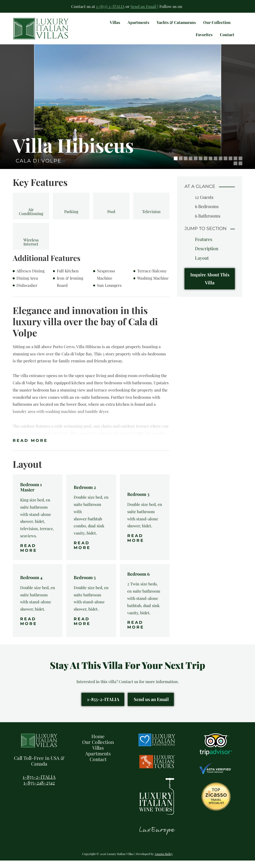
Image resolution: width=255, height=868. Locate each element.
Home (98, 744)
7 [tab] (206, 166)
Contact (98, 767)
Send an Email (143, 6)
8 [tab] (211, 166)
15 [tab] (235, 171)
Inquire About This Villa (210, 286)
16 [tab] (240, 171)
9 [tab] (216, 166)
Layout (202, 265)
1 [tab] (176, 166)
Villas (98, 755)
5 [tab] (196, 166)
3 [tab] (186, 166)
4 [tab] (191, 166)
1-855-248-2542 (39, 790)
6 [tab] (201, 166)
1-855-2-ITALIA (103, 707)
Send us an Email (151, 707)
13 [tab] (235, 166)
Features (204, 247)
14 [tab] (240, 166)
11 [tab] (225, 166)
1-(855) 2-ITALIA (110, 6)
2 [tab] (181, 166)
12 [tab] (230, 166)
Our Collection (98, 749)
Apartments (98, 761)
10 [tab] (221, 166)
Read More (30, 448)
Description (207, 256)
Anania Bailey (164, 861)
